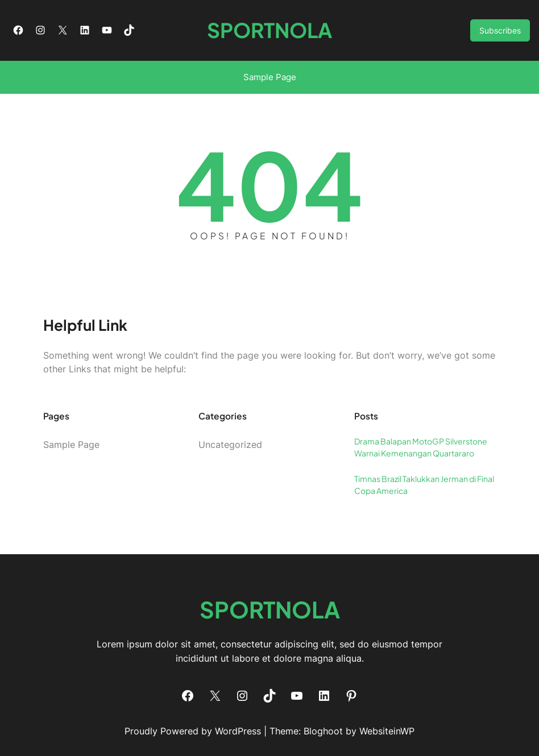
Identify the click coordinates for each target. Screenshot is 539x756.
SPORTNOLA (269, 30)
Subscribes (500, 30)
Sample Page (270, 77)
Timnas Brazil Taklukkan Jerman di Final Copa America (424, 485)
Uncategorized (230, 445)
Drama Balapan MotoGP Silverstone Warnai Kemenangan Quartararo (421, 447)
